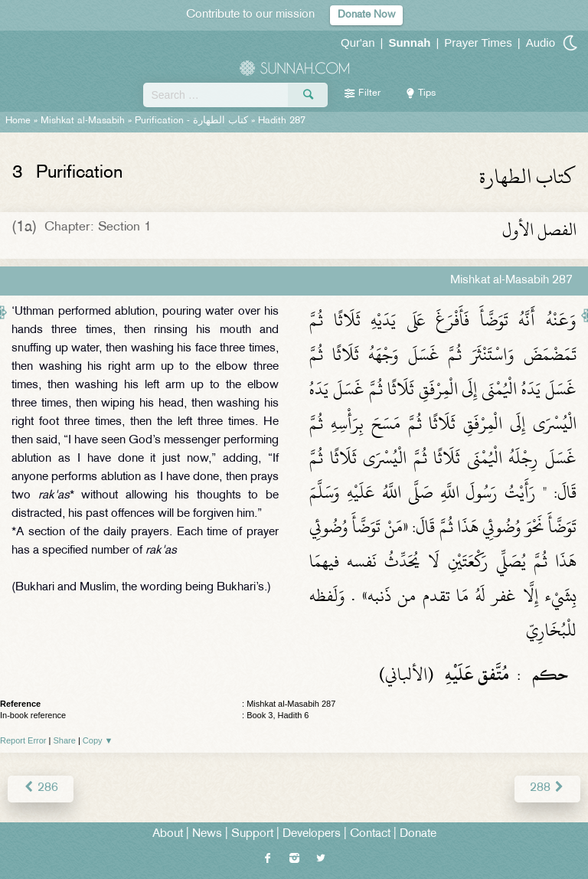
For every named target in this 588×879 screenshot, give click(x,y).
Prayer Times (478, 42)
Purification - (191, 121)
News (207, 834)
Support (252, 834)
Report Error (23, 740)
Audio (541, 42)
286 (41, 788)
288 (547, 788)
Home (18, 121)
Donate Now (366, 15)
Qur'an (358, 42)
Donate (418, 834)
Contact (370, 834)
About (168, 834)
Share (65, 740)
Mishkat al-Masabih (83, 121)
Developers (312, 834)
